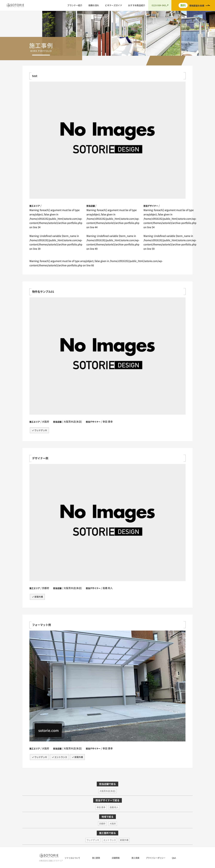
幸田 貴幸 (101, 807)
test (35, 76)
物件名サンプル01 (43, 292)
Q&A (174, 858)
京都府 (102, 824)
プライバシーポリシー (156, 858)
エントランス (61, 757)
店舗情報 (116, 858)
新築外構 (39, 597)
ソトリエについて (72, 858)
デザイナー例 (40, 458)
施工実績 (135, 858)
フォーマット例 (42, 625)
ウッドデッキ (41, 430)
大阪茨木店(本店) (107, 791)
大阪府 (113, 824)
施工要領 (96, 858)
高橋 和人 (114, 807)
